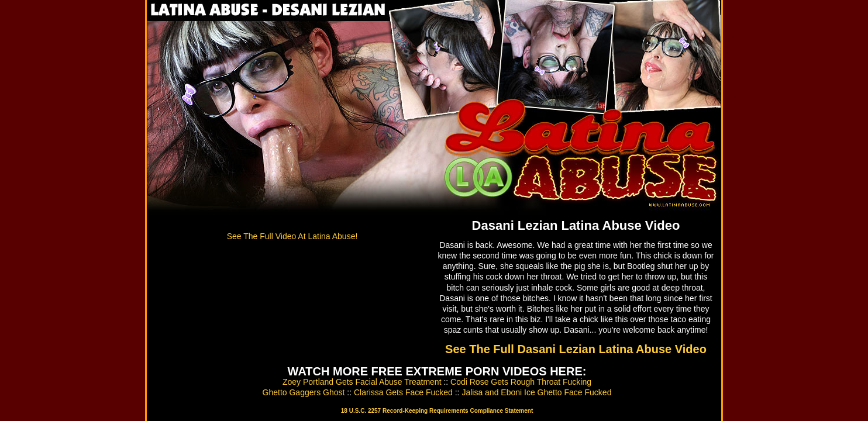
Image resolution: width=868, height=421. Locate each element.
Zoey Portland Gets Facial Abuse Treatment (362, 382)
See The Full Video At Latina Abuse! (292, 236)
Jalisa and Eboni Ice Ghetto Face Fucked (536, 392)
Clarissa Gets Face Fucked (403, 392)
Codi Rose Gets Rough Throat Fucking (521, 382)
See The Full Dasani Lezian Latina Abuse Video (576, 349)
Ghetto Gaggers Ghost (304, 392)
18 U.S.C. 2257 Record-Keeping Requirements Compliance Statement (437, 411)
